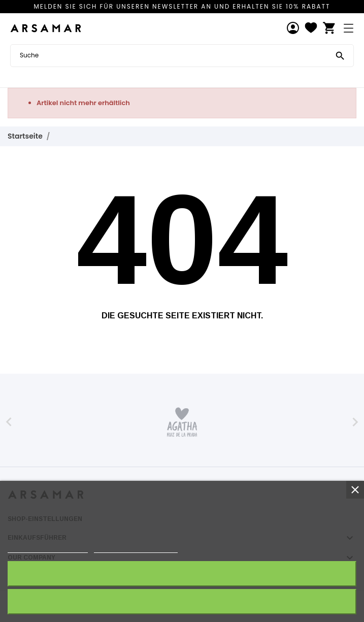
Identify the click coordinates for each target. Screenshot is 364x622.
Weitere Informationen (48, 548)
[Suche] (340, 55)
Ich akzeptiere (182, 574)
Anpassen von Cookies (136, 548)
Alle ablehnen (182, 601)
